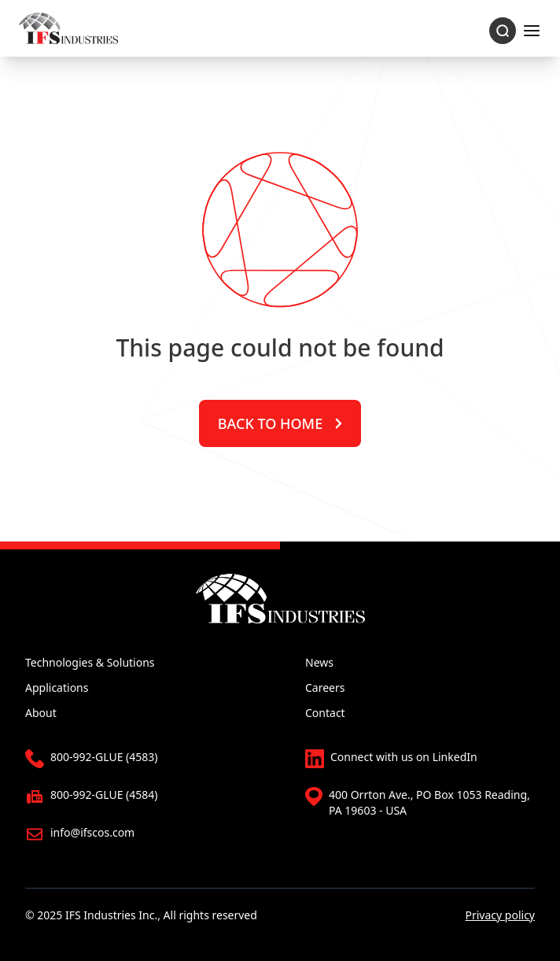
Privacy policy (501, 915)
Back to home (280, 423)
